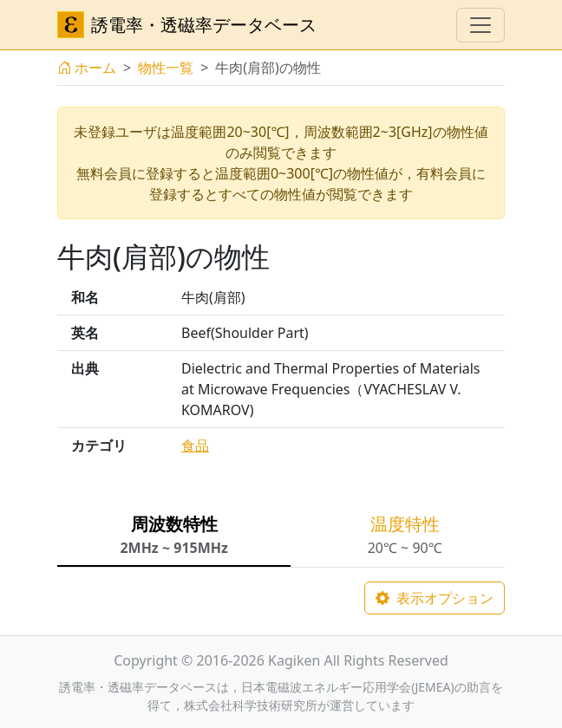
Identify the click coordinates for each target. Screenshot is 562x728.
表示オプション (435, 598)
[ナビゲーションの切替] (480, 25)
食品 (195, 445)
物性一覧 (166, 68)
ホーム (87, 68)
